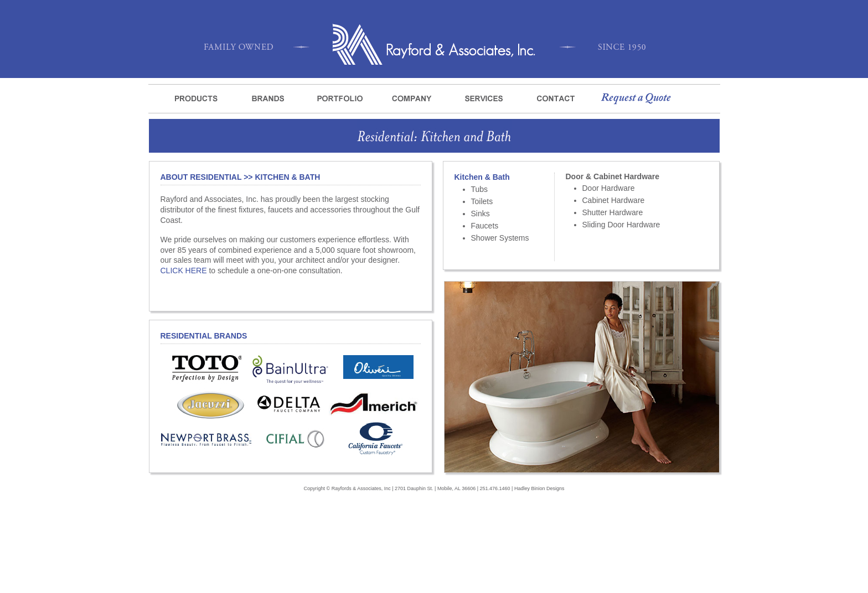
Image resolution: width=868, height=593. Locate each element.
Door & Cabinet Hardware (613, 176)
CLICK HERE (184, 271)
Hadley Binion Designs (539, 488)
